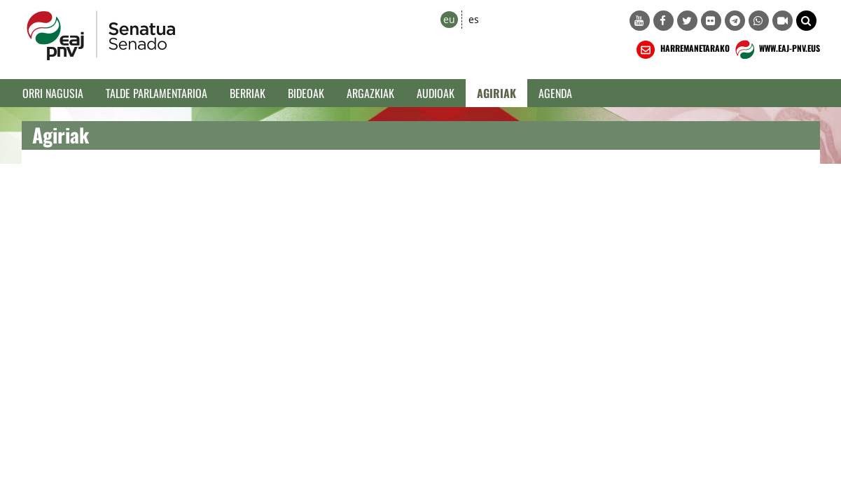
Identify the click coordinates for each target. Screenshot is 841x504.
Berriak (248, 93)
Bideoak (306, 93)
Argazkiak (370, 93)
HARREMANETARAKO (682, 50)
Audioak (436, 93)
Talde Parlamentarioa (157, 93)
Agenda (555, 93)
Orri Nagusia (53, 93)
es (474, 19)
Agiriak (496, 93)
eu (449, 19)
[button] (806, 21)
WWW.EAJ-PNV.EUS (776, 50)
